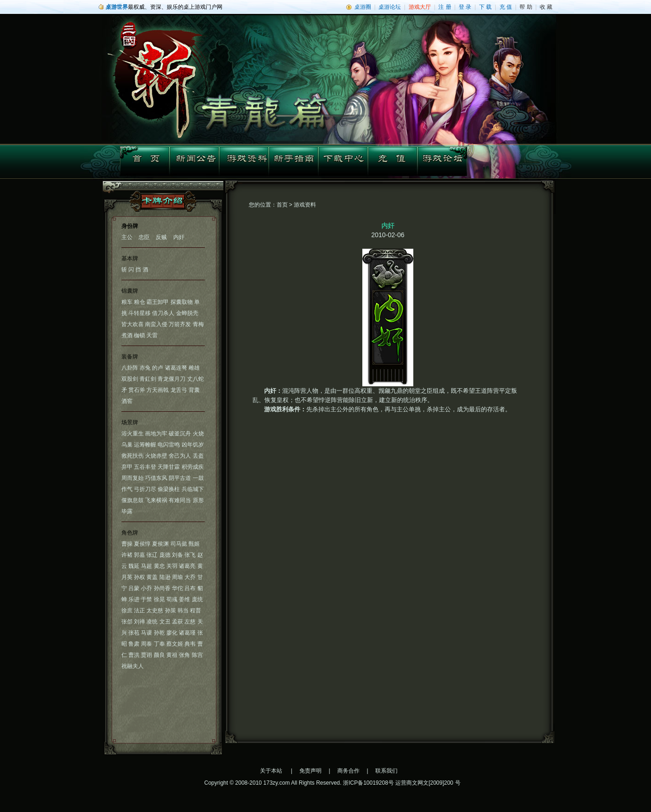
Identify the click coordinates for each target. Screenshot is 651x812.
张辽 (152, 555)
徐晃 (159, 599)
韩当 (183, 611)
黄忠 (159, 566)
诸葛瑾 (187, 633)
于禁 (146, 599)
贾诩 (146, 655)
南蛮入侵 (156, 324)
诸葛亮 (187, 566)
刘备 (177, 555)
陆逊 (165, 577)
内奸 (179, 237)
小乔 (146, 588)
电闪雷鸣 (169, 445)
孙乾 (159, 633)
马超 (146, 566)
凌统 (152, 622)
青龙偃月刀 (171, 379)
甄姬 (194, 544)
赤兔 (145, 368)
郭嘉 (139, 555)
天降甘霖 (169, 467)
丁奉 (159, 644)
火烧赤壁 (156, 456)
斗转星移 (139, 313)
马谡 (146, 633)
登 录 (465, 7)
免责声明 (310, 771)
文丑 (165, 622)
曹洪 (134, 655)
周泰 (146, 644)
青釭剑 (148, 379)
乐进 (134, 599)
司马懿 (179, 544)
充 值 (506, 7)
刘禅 (139, 622)
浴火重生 (133, 434)
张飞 (190, 555)
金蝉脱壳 (187, 313)
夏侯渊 (160, 544)
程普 (196, 611)
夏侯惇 (142, 544)
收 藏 (546, 7)
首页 (282, 205)
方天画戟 (158, 390)
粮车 (127, 302)
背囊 (194, 390)
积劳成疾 (193, 467)
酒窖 (127, 401)
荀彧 (172, 599)
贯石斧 (137, 390)
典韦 (190, 644)
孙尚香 (162, 588)
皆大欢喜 (133, 324)
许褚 (127, 555)
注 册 (445, 7)
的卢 (158, 368)
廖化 (172, 633)
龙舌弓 (179, 390)
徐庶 (127, 611)
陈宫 (197, 655)
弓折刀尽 (145, 489)
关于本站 (271, 771)
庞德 (165, 555)
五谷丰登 (145, 467)
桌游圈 (363, 7)
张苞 (134, 633)
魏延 (134, 566)
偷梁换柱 (169, 489)
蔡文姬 (175, 644)
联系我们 (386, 771)
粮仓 (139, 302)
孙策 (171, 611)
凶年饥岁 (193, 445)
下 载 (485, 7)
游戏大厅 (420, 7)
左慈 (190, 622)
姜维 (184, 599)
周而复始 (133, 478)
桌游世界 (117, 7)
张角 (184, 655)
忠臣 (144, 237)
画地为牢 (156, 434)
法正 (139, 611)
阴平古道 (180, 478)
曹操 (127, 544)
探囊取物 (182, 302)
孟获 (177, 622)
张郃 (127, 622)
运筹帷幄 (145, 445)
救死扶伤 (133, 456)
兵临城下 (193, 489)
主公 (127, 237)
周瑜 (177, 577)
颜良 (159, 655)
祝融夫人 (133, 666)
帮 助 (526, 7)
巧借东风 (156, 478)
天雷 (152, 335)
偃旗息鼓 (133, 500)
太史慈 (155, 611)
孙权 (139, 577)
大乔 (190, 577)
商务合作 (348, 771)
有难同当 (180, 500)
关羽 (172, 566)
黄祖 (172, 655)
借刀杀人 (163, 313)
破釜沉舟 (180, 434)
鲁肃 (134, 644)
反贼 (161, 237)
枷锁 (139, 335)
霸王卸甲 (158, 302)
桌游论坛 (390, 7)
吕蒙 (134, 588)
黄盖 (152, 577)
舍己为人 (180, 456)
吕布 (190, 588)
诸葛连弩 (176, 368)
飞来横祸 (156, 500)
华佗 (177, 588)
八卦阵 (130, 368)
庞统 (197, 599)
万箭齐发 (180, 324)
